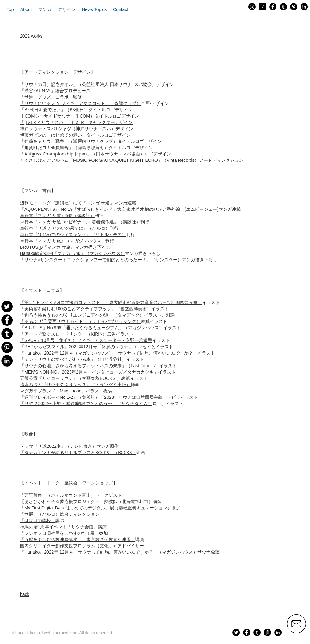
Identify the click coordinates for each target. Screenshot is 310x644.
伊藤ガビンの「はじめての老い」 (53, 135)
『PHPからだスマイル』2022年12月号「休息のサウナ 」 (77, 347)
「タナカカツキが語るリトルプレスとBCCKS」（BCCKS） (78, 452)
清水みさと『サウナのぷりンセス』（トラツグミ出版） (75, 385)
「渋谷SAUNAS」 (37, 91)
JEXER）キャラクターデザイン (102, 122)
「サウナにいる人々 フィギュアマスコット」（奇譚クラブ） (80, 103)
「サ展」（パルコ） (40, 514)
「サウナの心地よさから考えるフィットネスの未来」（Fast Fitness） (90, 366)
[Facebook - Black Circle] (273, 7)
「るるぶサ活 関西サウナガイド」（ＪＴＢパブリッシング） (80, 321)
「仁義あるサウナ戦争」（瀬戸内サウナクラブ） (69, 141)
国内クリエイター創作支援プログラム (58, 546)
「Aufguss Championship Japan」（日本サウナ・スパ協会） (82, 154)
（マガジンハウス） (92, 328)
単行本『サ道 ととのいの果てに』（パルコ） (65, 228)
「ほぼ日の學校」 (38, 520)
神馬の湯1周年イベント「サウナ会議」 (59, 527)
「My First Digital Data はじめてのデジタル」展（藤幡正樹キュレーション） (96, 508)
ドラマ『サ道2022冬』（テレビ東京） (58, 446)
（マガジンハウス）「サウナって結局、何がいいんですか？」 (109, 353)
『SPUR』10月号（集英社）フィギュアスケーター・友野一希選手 (86, 340)
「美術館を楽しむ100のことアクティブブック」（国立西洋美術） (86, 309)
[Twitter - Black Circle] (236, 632)
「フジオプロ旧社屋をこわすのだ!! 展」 (59, 533)
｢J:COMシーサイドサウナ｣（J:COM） (57, 116)
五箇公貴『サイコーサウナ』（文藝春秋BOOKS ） (71, 378)
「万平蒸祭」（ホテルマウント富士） (58, 495)
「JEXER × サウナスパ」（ (46, 122)
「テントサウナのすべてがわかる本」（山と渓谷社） (73, 359)
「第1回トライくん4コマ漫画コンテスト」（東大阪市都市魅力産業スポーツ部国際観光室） (111, 302)
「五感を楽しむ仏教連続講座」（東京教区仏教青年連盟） (77, 539)
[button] (26, 9)
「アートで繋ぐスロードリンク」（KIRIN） (63, 334)
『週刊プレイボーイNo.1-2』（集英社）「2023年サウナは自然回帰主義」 (93, 397)
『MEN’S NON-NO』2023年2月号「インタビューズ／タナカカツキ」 (89, 372)
